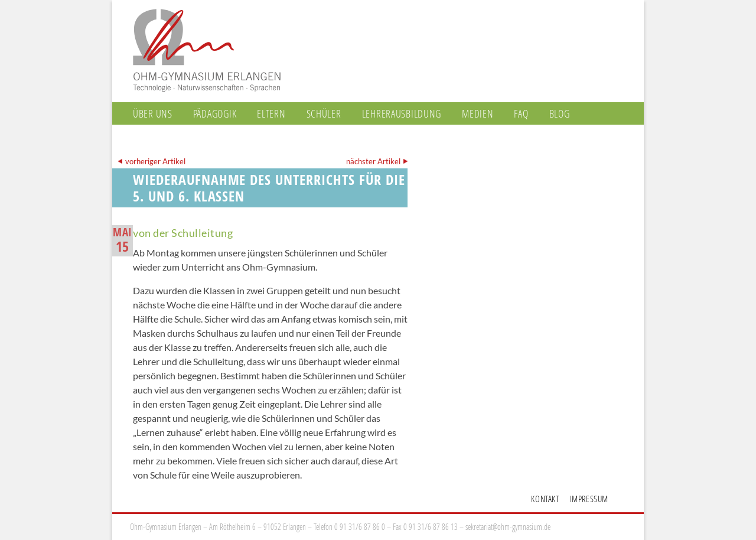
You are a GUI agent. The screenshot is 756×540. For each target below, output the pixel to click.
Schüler (324, 113)
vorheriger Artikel (155, 161)
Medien (478, 113)
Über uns (153, 113)
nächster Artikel (373, 161)
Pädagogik (215, 113)
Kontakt (545, 499)
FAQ (521, 113)
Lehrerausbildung (402, 113)
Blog (560, 113)
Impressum (589, 499)
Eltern (271, 113)
